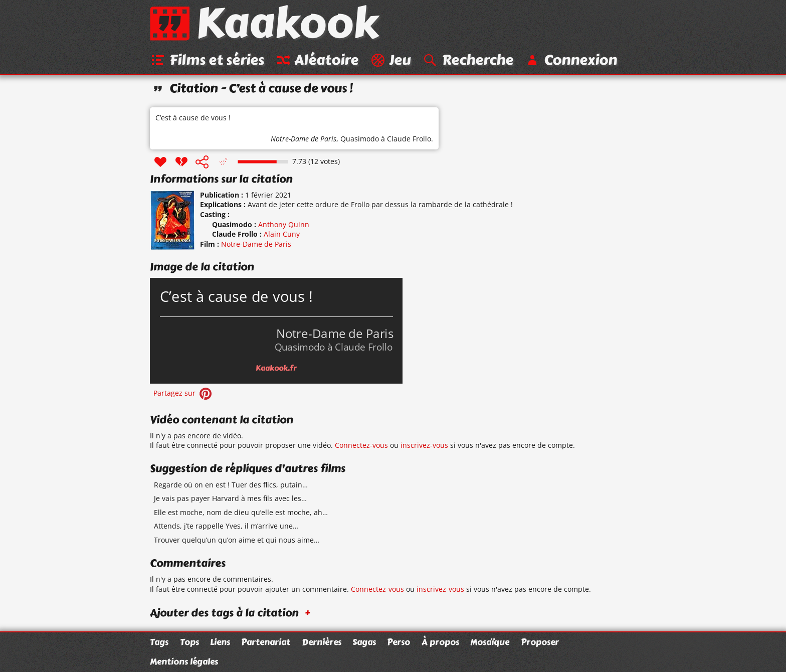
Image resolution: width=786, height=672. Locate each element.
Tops (189, 642)
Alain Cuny (282, 234)
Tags (159, 642)
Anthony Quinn (284, 225)
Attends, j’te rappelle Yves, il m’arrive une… (226, 526)
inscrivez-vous (424, 446)
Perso (399, 642)
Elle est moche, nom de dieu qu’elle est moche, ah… (241, 513)
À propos (440, 642)
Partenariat (266, 642)
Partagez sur (183, 393)
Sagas (364, 642)
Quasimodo (360, 139)
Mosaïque (490, 642)
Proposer (540, 642)
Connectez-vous (361, 446)
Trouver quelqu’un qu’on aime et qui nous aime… (237, 540)
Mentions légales (184, 661)
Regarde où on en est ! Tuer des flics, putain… (231, 485)
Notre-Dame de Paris (304, 139)
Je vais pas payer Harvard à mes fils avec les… (230, 499)
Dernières (322, 642)
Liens (220, 642)
